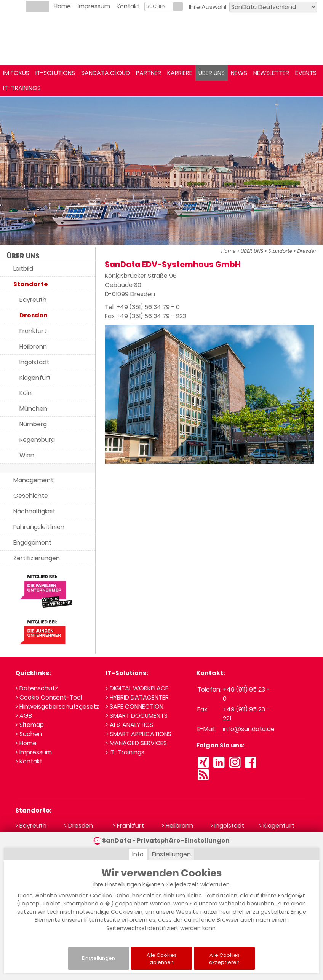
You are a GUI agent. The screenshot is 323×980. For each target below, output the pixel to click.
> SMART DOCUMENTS (137, 716)
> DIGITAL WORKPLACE (137, 688)
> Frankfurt (128, 826)
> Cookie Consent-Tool (49, 697)
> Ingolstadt (227, 826)
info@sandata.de (249, 729)
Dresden (307, 251)
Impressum (94, 6)
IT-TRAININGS (22, 88)
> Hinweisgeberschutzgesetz (57, 707)
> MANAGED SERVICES (136, 743)
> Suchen (29, 734)
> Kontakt (29, 761)
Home (62, 6)
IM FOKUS (16, 73)
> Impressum (34, 752)
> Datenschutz (37, 688)
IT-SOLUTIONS (55, 73)
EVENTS (306, 73)
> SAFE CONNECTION (134, 707)
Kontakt (128, 6)
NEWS (239, 73)
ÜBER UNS (212, 73)
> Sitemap (30, 725)
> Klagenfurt (277, 826)
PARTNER (149, 73)
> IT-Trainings (125, 752)
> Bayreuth (31, 826)
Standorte (280, 251)
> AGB (24, 716)
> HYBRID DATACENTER (137, 697)
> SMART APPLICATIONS (138, 734)
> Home (26, 743)
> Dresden (78, 826)
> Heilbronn (177, 826)
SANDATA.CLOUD (106, 73)
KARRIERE (180, 73)
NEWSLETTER (271, 73)
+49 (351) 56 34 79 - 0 (148, 307)
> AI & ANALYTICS (129, 725)
